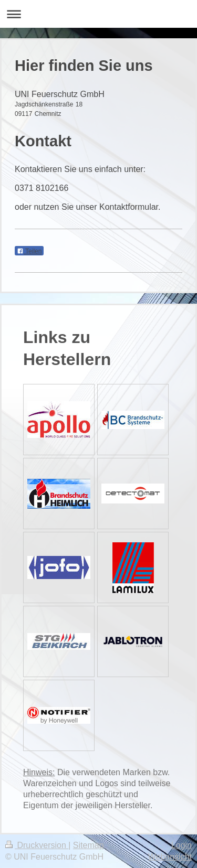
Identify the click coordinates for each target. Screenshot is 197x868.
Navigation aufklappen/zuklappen (98, 14)
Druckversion (37, 845)
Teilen (29, 251)
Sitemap (89, 845)
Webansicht (170, 857)
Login (182, 845)
